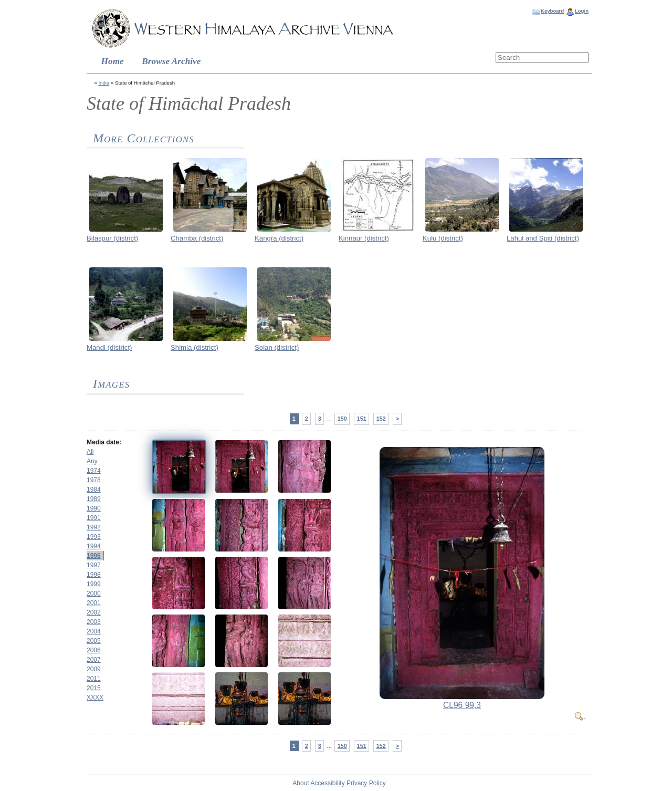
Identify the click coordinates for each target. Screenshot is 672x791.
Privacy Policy (366, 783)
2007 (94, 660)
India (104, 83)
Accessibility (327, 783)
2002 (94, 612)
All (90, 452)
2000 (94, 594)
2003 (94, 622)
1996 (94, 556)
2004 (94, 631)
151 (362, 419)
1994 (94, 546)
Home (113, 61)
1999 (94, 584)
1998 (94, 575)
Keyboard (552, 11)
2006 (94, 650)
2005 (94, 641)
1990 (94, 508)
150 (342, 419)
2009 (94, 669)
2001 (94, 603)
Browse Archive (171, 61)
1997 (94, 565)
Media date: (104, 442)
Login (582, 11)
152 (381, 419)
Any (92, 461)
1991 (94, 518)
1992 (94, 527)
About (301, 783)
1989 (94, 499)
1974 (94, 471)
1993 (94, 537)
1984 (94, 490)
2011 (94, 679)
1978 (94, 480)
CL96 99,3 (462, 705)
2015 (94, 688)
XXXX (95, 698)
